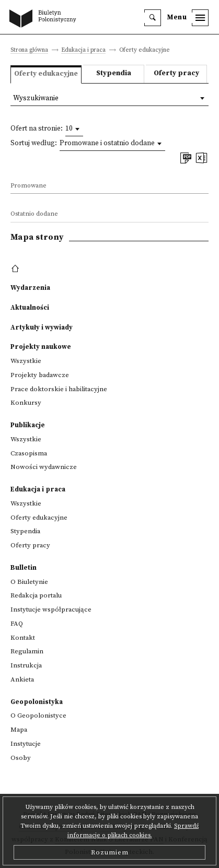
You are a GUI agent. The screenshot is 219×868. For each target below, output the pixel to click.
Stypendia (114, 73)
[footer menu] (16, 269)
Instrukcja (26, 665)
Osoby (21, 758)
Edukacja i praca (83, 50)
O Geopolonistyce (38, 715)
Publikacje (28, 425)
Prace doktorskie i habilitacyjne (59, 389)
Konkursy (26, 403)
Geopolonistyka (37, 702)
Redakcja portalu (36, 595)
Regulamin (27, 651)
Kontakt (23, 638)
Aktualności (30, 308)
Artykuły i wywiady (42, 327)
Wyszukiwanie (36, 98)
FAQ (17, 624)
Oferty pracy (176, 73)
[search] (153, 18)
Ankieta (22, 679)
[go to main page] (45, 19)
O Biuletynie (29, 582)
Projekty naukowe (41, 347)
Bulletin (24, 568)
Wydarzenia (30, 288)
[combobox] (74, 129)
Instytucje (26, 744)
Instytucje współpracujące (51, 609)
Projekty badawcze (40, 375)
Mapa (19, 730)
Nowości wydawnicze (44, 467)
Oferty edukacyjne (39, 518)
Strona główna (29, 50)
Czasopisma (29, 453)
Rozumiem (110, 852)
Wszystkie (26, 361)
